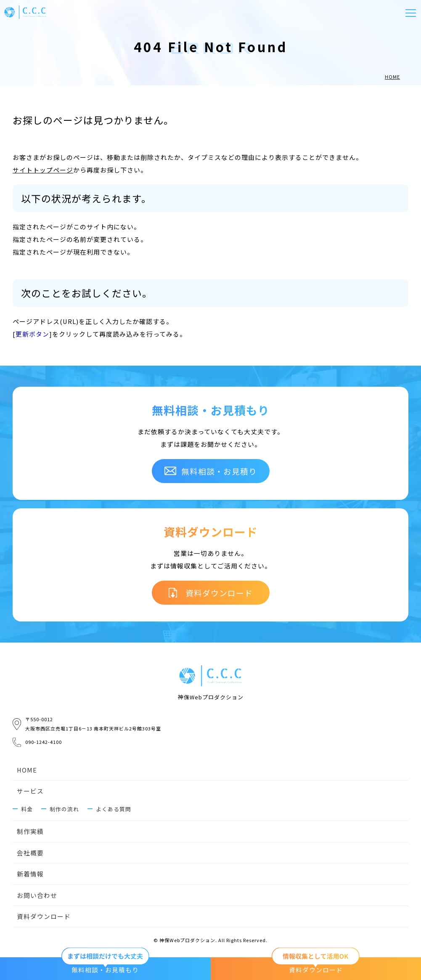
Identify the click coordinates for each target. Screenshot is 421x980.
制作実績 (30, 832)
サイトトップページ (43, 170)
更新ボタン (32, 334)
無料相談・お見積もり (105, 965)
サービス (30, 791)
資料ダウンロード (44, 918)
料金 (27, 809)
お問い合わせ (37, 896)
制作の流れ (64, 809)
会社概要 (30, 854)
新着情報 (30, 875)
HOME (27, 770)
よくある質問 (114, 809)
